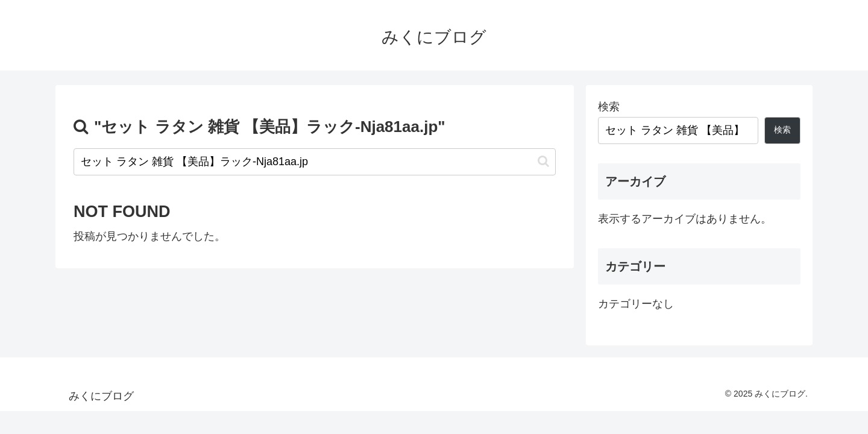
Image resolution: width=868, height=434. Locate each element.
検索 (609, 107)
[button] (543, 161)
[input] (315, 162)
